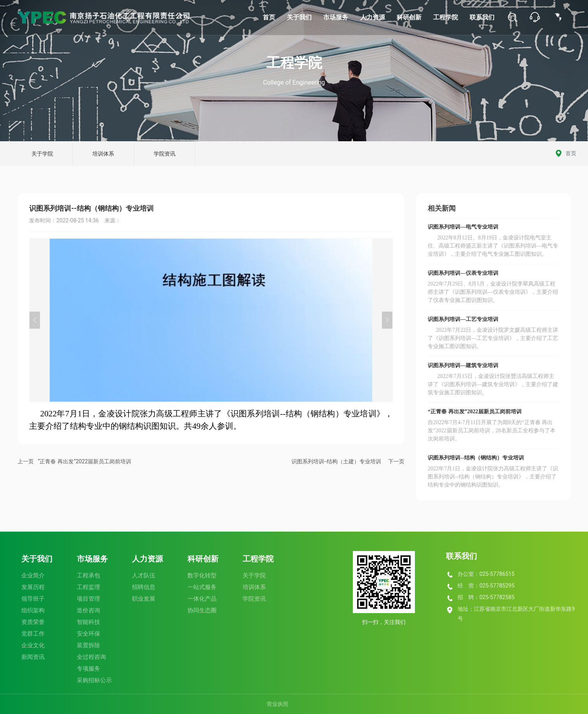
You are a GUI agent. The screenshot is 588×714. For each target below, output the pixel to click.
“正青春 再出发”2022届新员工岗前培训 (84, 461)
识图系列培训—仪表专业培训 (463, 273)
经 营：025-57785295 (486, 586)
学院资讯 (165, 154)
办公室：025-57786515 (486, 574)
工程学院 (294, 63)
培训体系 (103, 154)
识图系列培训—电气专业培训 (463, 227)
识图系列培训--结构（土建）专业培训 (336, 461)
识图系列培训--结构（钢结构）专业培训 (476, 458)
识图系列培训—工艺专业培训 (463, 319)
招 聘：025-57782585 (486, 597)
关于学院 (42, 154)
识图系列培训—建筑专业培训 (463, 365)
